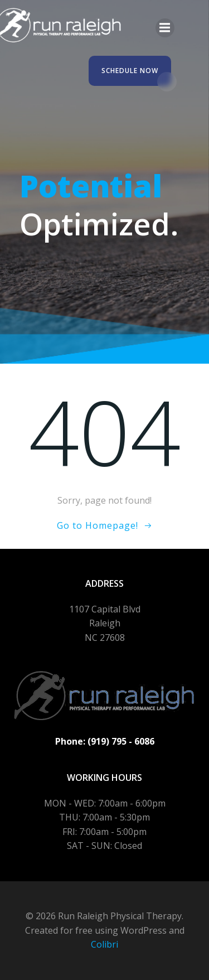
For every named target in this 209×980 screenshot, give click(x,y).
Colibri (104, 944)
